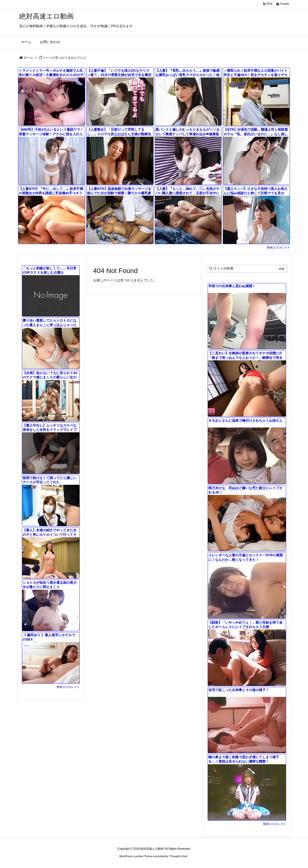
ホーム (28, 58)
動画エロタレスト (279, 247)
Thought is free (178, 856)
